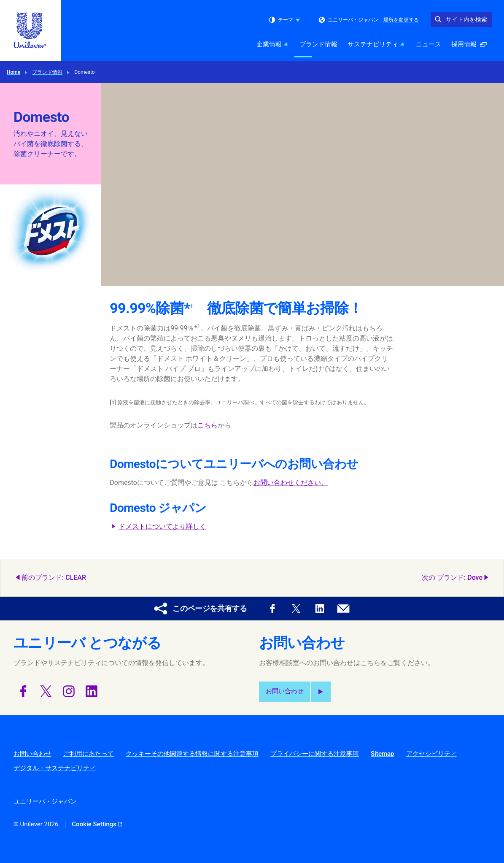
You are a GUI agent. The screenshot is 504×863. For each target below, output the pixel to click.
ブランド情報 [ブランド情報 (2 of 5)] (318, 44)
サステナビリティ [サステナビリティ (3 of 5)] (377, 44)
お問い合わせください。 (291, 483)
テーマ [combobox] (284, 20)
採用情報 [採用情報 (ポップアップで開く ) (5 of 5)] (472, 47)
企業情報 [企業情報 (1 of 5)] (273, 44)
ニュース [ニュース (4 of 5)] (429, 44)
